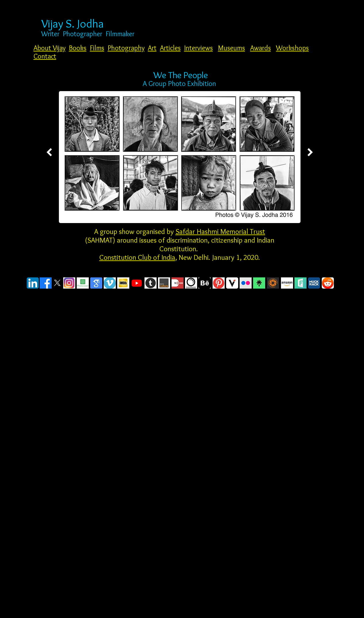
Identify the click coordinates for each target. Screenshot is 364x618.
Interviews (199, 48)
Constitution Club (125, 257)
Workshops (292, 48)
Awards (261, 48)
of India (163, 257)
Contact (45, 56)
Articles (170, 48)
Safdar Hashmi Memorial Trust (220, 231)
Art (152, 48)
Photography (126, 48)
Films (97, 48)
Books (78, 48)
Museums (232, 48)
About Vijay (50, 48)
